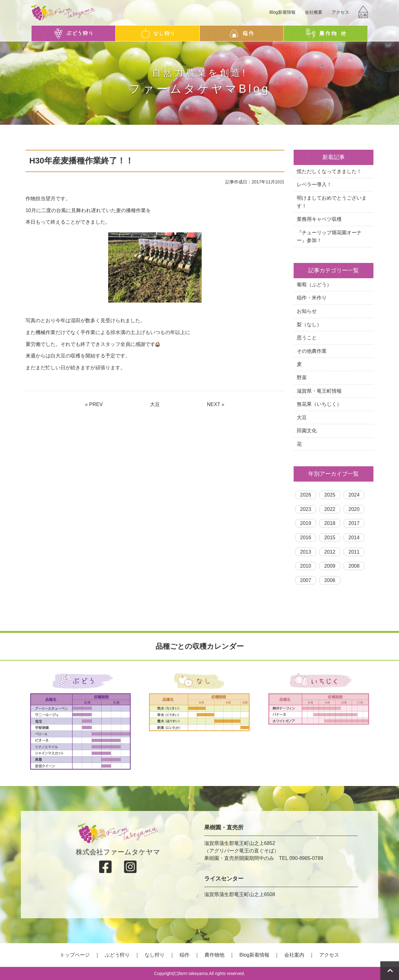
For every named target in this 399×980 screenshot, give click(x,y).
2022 (330, 509)
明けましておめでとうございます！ (332, 202)
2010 (306, 566)
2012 (330, 552)
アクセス (340, 12)
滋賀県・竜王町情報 (319, 391)
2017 (354, 523)
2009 (330, 566)
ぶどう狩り (117, 955)
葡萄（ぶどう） (314, 285)
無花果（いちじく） (319, 404)
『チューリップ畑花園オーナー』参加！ (329, 237)
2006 (330, 580)
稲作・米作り (312, 298)
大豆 (155, 404)
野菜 (302, 378)
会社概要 (314, 12)
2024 (354, 495)
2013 (306, 552)
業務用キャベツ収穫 (319, 219)
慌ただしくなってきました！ (329, 171)
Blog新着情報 (282, 12)
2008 (354, 566)
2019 (306, 523)
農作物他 (214, 955)
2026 (306, 495)
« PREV (94, 404)
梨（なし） (309, 325)
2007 (306, 580)
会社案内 (294, 955)
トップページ (75, 955)
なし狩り (155, 955)
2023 (306, 509)
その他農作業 (312, 351)
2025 (330, 495)
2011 (354, 552)
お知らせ (307, 311)
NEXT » (216, 404)
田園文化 (307, 431)
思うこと (307, 338)
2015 (330, 538)
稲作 (185, 955)
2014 (354, 538)
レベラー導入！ (314, 184)
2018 (330, 523)
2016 (306, 538)
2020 (354, 509)
